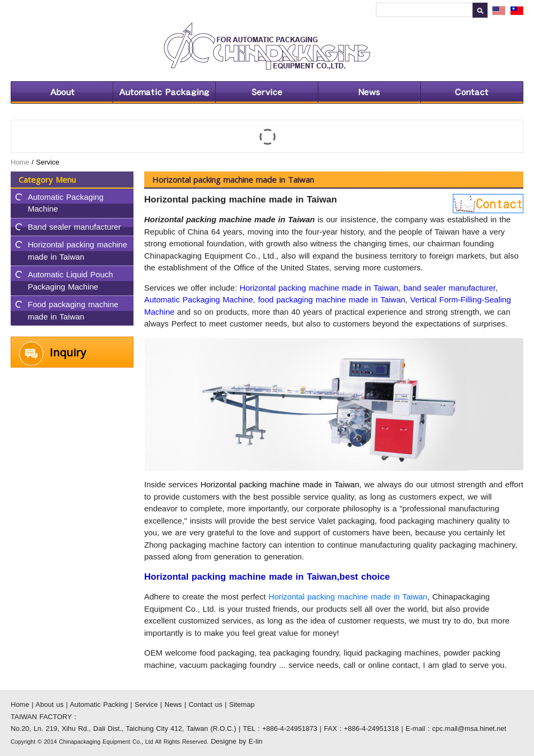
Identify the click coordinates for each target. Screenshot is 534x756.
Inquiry (68, 352)
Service (266, 92)
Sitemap (242, 704)
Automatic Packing (164, 92)
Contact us (472, 92)
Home (20, 162)
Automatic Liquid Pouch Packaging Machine (70, 280)
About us (62, 92)
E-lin (256, 741)
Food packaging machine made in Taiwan (73, 310)
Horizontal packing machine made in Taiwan (77, 251)
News (369, 92)
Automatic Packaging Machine (66, 203)
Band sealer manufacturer (74, 227)
